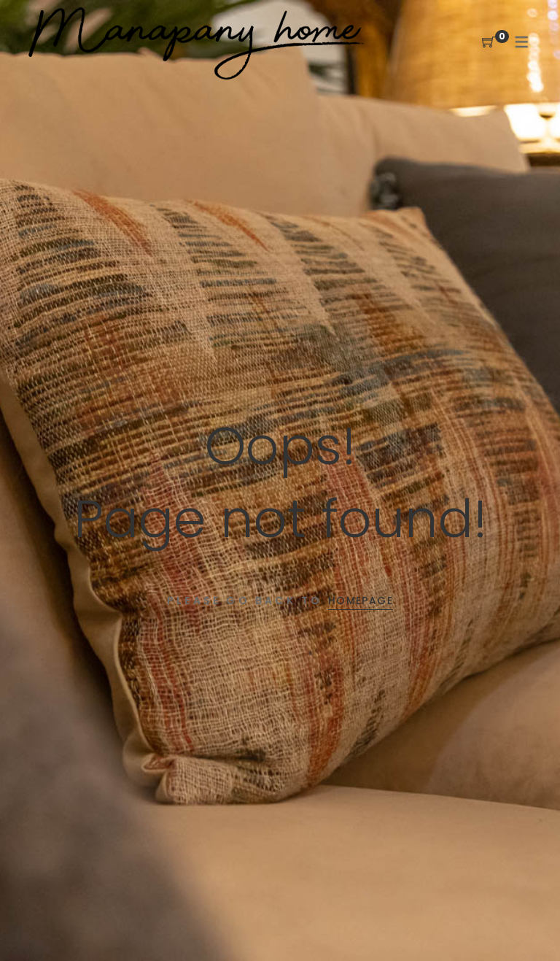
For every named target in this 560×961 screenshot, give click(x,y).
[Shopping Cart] (489, 43)
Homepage (361, 601)
